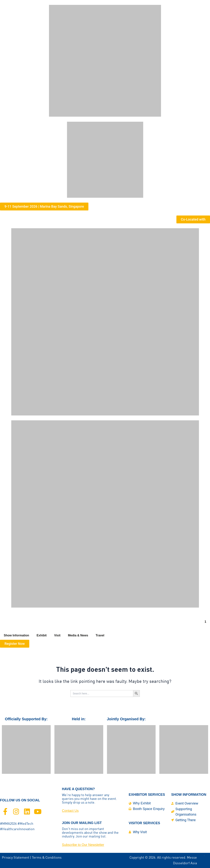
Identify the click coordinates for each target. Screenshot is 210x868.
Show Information (16, 635)
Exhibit (42, 635)
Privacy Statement (16, 857)
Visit (57, 635)
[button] (44, 207)
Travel (100, 635)
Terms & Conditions (47, 857)
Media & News (78, 635)
